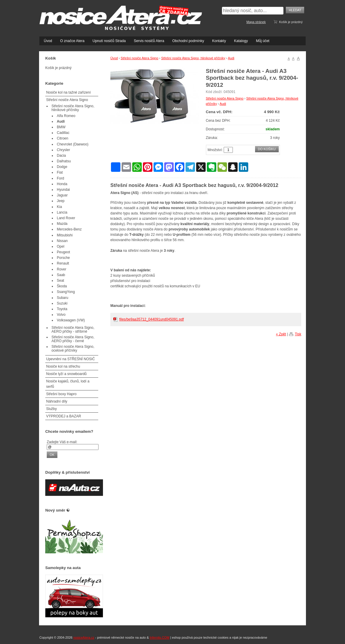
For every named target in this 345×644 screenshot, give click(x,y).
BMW (61, 127)
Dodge (62, 167)
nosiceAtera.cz (84, 637)
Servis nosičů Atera (149, 41)
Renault (63, 263)
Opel (61, 246)
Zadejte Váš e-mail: (62, 442)
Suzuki (62, 303)
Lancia (62, 212)
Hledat (295, 10)
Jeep (61, 201)
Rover (62, 269)
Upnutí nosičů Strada (109, 41)
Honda (62, 184)
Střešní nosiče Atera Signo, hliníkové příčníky (193, 58)
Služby (51, 409)
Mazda (62, 224)
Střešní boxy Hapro (61, 394)
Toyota (62, 309)
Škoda (62, 286)
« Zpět (281, 334)
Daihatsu (64, 161)
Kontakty (219, 41)
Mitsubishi (65, 235)
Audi (231, 58)
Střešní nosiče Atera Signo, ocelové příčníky (73, 349)
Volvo (61, 315)
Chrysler (63, 150)
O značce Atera (72, 41)
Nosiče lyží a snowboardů (66, 374)
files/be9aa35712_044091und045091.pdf (151, 319)
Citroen (63, 138)
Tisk (298, 334)
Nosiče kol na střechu (63, 366)
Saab (61, 275)
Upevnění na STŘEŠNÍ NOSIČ (71, 359)
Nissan (62, 241)
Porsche (63, 258)
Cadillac (63, 133)
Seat (61, 281)
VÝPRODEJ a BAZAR (64, 416)
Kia (59, 207)
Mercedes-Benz (69, 229)
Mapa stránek (256, 22)
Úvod (48, 41)
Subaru (63, 298)
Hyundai (63, 190)
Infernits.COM (160, 637)
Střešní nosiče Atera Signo (140, 58)
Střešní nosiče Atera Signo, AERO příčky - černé (73, 339)
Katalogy (241, 41)
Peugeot (63, 252)
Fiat (60, 172)
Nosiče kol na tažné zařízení (68, 92)
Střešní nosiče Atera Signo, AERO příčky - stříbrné (73, 330)
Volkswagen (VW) (71, 320)
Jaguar (62, 195)
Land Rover (66, 218)
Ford (61, 178)
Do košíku (267, 149)
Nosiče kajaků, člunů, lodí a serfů (68, 384)
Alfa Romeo (66, 116)
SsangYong (66, 292)
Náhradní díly (57, 401)
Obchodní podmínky (188, 41)
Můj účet (263, 41)
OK (52, 455)
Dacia (61, 156)
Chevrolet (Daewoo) (73, 144)
